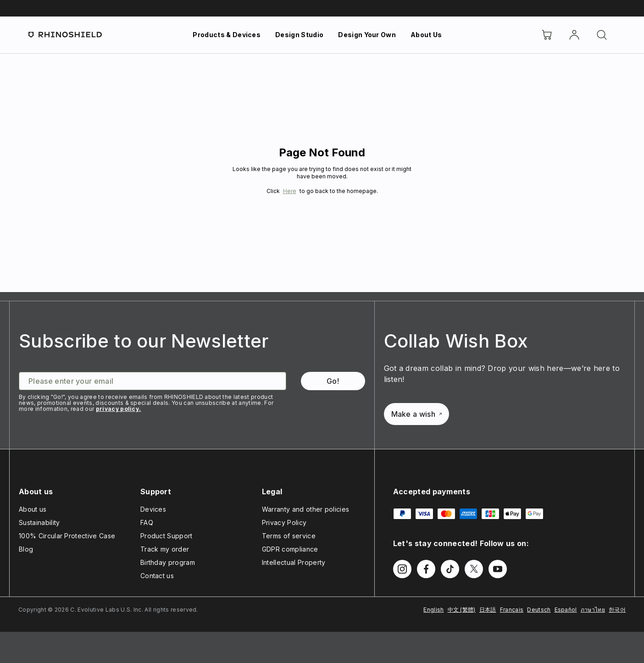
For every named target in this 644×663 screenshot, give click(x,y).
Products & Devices (227, 35)
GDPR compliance (290, 549)
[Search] (602, 35)
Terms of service (289, 536)
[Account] (574, 35)
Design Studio (299, 35)
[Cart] (547, 35)
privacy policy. (119, 409)
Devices (153, 509)
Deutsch (539, 610)
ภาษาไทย (593, 610)
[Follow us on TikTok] (450, 569)
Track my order (165, 549)
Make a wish (417, 414)
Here (290, 191)
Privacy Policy (284, 522)
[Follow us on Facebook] (426, 569)
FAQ (147, 522)
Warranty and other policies (306, 509)
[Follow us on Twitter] (474, 569)
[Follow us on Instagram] (402, 569)
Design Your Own (367, 35)
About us (33, 509)
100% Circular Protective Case (67, 536)
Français (512, 610)
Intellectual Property (294, 562)
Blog (26, 549)
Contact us (157, 576)
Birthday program (168, 562)
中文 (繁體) (462, 610)
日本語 (488, 610)
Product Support (167, 536)
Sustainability (39, 522)
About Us (426, 35)
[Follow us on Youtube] (498, 569)
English (433, 610)
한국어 (617, 610)
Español (566, 610)
